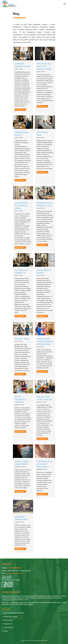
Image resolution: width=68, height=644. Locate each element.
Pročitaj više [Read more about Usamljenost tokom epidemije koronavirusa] (42, 371)
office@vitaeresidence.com (15, 573)
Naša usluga (8, 620)
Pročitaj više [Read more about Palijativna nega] (42, 172)
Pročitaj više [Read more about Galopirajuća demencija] (20, 316)
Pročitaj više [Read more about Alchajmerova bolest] (42, 316)
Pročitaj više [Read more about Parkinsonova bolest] (20, 180)
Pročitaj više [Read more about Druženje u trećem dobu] (20, 549)
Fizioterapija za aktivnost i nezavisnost (44, 464)
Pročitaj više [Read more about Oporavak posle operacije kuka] (42, 245)
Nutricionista (8, 627)
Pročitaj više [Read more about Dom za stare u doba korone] (20, 491)
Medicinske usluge (10, 617)
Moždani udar (22, 339)
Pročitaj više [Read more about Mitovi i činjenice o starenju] (20, 431)
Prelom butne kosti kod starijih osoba (44, 66)
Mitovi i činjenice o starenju (20, 399)
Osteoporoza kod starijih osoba (21, 206)
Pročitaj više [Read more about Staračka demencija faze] (20, 110)
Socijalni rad (8, 624)
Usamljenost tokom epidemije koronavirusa (45, 341)
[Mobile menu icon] (64, 4)
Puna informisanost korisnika (14, 613)
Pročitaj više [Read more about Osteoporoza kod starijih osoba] (20, 247)
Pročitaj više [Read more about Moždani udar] (20, 374)
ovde (46, 640)
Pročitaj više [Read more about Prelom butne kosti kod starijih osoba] (42, 106)
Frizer (6, 631)
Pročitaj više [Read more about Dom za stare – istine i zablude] (42, 439)
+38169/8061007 (14, 568)
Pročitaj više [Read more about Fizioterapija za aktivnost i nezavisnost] (42, 494)
